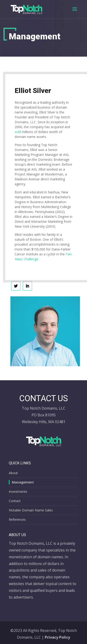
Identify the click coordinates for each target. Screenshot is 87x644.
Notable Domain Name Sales (31, 510)
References (17, 519)
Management (23, 482)
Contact (15, 501)
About (13, 473)
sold (18, 132)
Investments (18, 492)
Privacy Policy (57, 637)
